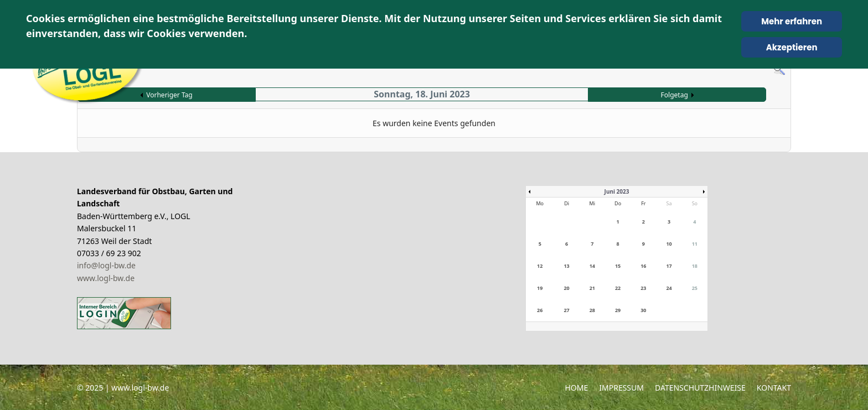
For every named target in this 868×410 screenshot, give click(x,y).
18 (695, 266)
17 (669, 266)
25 (695, 288)
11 (695, 244)
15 (618, 266)
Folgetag (675, 95)
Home (576, 388)
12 (540, 266)
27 (566, 310)
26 (540, 310)
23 (643, 288)
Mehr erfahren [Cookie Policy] (792, 21)
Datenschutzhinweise (700, 388)
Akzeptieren (792, 47)
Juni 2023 (617, 191)
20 (566, 288)
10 (669, 244)
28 (592, 310)
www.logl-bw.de (106, 278)
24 (669, 288)
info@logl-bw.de (106, 265)
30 (643, 310)
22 (618, 288)
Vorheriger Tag (169, 95)
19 (540, 288)
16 (643, 266)
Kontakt (774, 388)
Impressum (621, 388)
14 (592, 266)
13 (566, 266)
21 (592, 288)
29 (618, 310)
